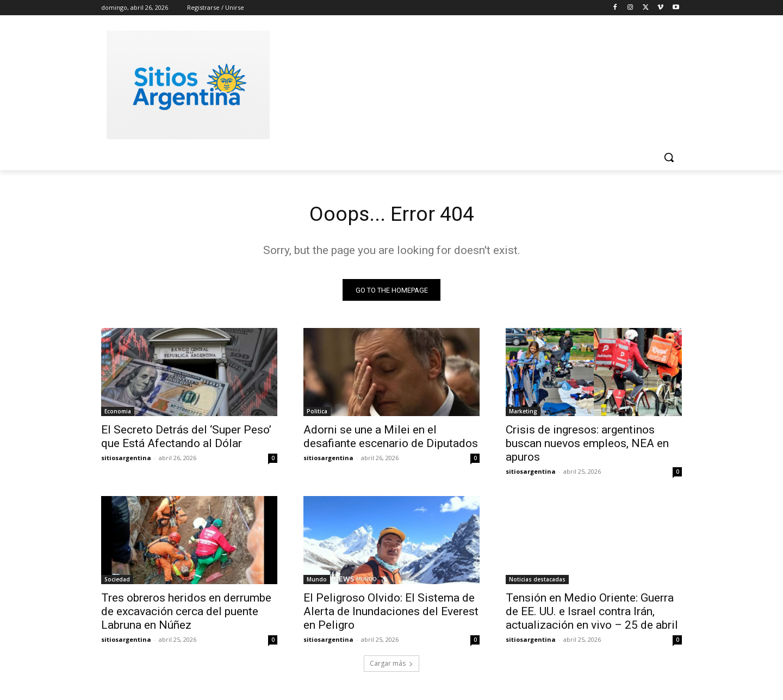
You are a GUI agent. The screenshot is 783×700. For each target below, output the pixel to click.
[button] (669, 157)
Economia (118, 413)
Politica (317, 413)
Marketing (523, 413)
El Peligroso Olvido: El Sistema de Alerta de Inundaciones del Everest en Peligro (391, 614)
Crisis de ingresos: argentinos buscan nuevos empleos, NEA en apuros (587, 445)
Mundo (317, 581)
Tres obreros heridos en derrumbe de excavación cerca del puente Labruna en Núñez (186, 614)
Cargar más (391, 665)
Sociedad (117, 581)
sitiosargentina (126, 460)
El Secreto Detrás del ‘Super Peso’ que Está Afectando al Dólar (186, 439)
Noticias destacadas (537, 581)
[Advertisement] (473, 83)
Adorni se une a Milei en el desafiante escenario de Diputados (391, 439)
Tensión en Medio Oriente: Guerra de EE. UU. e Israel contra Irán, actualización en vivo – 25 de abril (592, 614)
